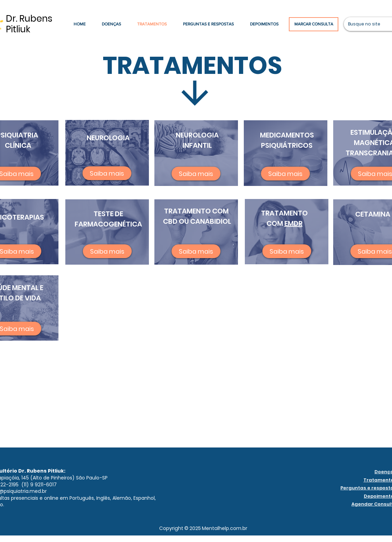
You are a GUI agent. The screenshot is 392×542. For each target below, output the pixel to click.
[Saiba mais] (107, 173)
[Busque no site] (364, 24)
